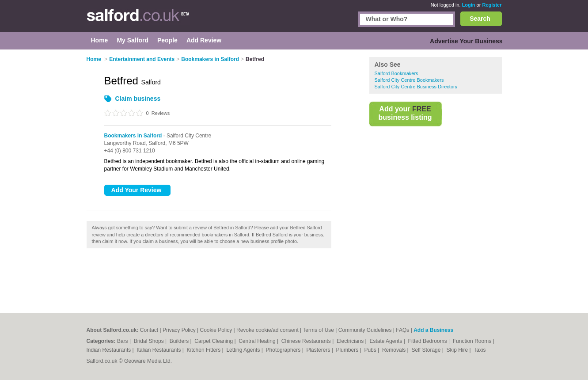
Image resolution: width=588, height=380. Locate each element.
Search (480, 19)
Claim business (138, 99)
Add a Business (433, 330)
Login (469, 5)
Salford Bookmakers (396, 73)
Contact (149, 330)
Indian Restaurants (110, 350)
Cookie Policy (216, 330)
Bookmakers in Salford (133, 136)
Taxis (480, 350)
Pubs (371, 350)
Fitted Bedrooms (428, 341)
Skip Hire (458, 350)
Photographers (284, 350)
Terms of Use (318, 330)
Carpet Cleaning (214, 341)
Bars (123, 341)
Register (492, 5)
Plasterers (319, 350)
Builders (180, 341)
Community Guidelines (365, 330)
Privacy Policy (179, 330)
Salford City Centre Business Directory (416, 87)
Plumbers (348, 350)
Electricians (351, 341)
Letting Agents (244, 350)
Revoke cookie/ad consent (267, 330)
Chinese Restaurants (307, 341)
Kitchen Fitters (205, 350)
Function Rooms (473, 341)
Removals (395, 350)
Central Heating (258, 341)
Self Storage (427, 350)
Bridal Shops (150, 341)
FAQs (402, 330)
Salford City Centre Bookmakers (409, 80)
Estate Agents (386, 341)
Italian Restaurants (159, 350)
